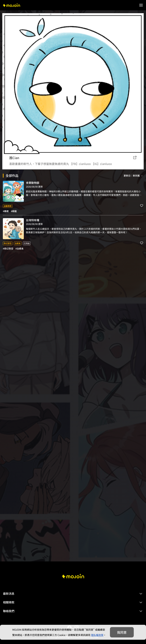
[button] (73, 594)
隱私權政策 (97, 635)
